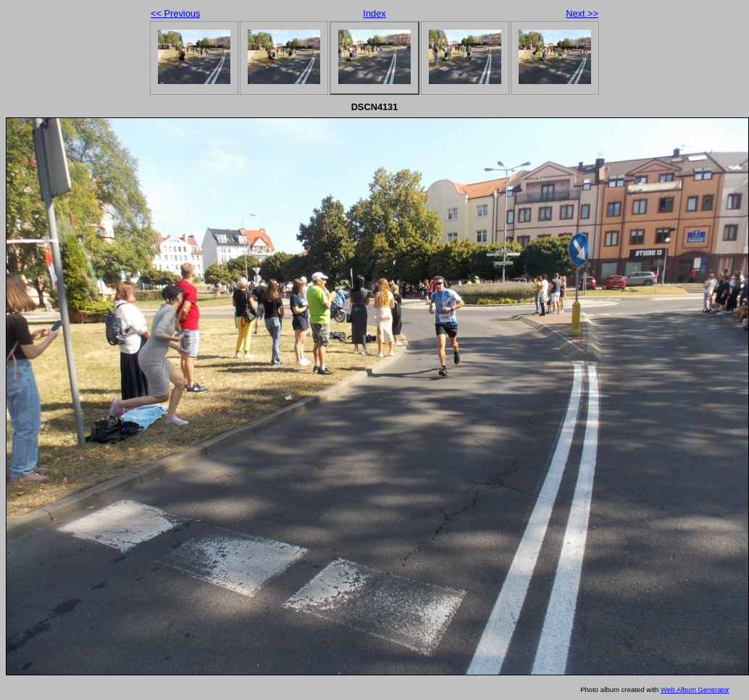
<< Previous (175, 13)
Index (374, 13)
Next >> (582, 13)
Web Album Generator (695, 689)
